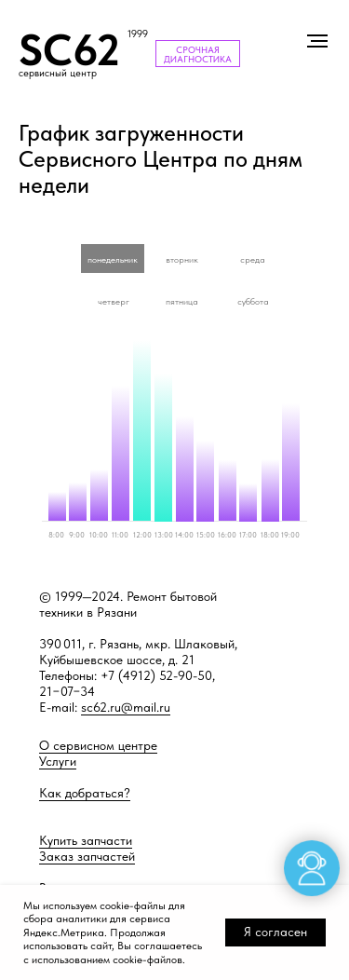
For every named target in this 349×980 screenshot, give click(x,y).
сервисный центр (58, 73)
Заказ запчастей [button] (87, 856)
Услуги (58, 761)
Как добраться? (85, 793)
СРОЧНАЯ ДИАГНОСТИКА (198, 54)
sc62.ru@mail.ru (126, 707)
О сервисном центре (98, 745)
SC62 (69, 50)
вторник (182, 259)
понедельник (113, 259)
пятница (182, 301)
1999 (138, 34)
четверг (114, 301)
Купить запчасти (86, 840)
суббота (253, 301)
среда (253, 259)
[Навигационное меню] (317, 41)
